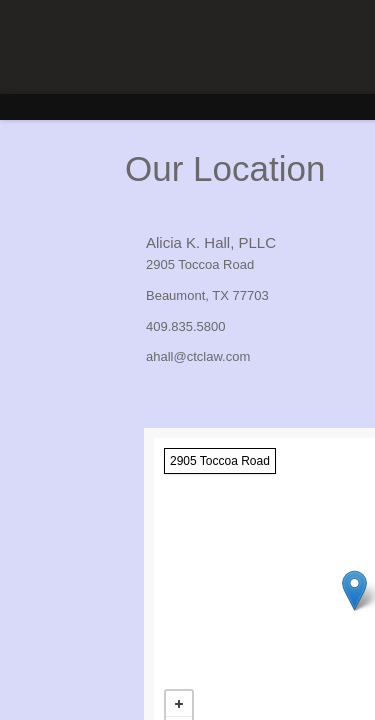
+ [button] (179, 704)
